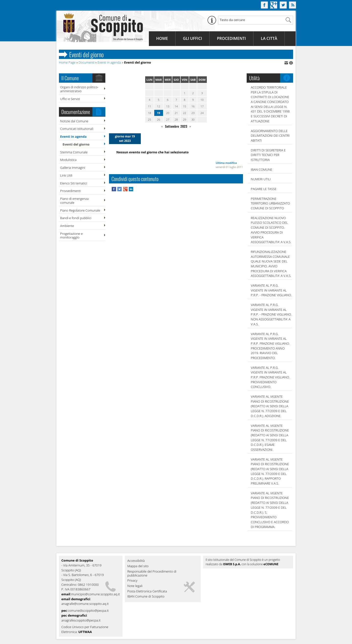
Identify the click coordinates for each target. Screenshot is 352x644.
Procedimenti (231, 38)
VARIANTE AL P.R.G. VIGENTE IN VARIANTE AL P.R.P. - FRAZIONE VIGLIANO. (271, 290)
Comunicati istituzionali (77, 129)
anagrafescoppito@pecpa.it (81, 620)
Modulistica (68, 160)
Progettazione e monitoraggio (71, 236)
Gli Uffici (192, 38)
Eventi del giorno (76, 144)
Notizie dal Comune (74, 121)
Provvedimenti (70, 191)
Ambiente (67, 226)
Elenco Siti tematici (74, 183)
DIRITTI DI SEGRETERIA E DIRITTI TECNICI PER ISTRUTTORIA (268, 155)
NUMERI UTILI (261, 179)
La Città (269, 38)
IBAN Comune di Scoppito (146, 597)
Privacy (132, 581)
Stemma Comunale (74, 152)
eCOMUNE (271, 564)
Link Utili (66, 175)
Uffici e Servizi (70, 99)
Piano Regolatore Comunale (80, 210)
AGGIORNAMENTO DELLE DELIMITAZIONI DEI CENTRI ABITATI (270, 136)
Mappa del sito (138, 566)
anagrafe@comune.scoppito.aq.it (85, 604)
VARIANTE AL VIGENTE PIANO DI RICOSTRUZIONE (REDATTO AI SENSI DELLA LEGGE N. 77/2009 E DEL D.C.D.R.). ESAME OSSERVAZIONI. (270, 438)
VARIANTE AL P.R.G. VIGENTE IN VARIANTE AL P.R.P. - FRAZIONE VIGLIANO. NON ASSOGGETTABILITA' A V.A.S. (271, 314)
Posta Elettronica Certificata (147, 591)
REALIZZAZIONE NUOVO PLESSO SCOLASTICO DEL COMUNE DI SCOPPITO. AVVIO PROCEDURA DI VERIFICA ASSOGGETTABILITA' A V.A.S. (271, 230)
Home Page (67, 62)
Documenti (86, 62)
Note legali (135, 586)
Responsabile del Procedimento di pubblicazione (152, 574)
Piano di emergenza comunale (74, 201)
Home (162, 38)
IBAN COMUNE (262, 169)
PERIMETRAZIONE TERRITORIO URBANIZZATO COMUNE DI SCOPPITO (270, 203)
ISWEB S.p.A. (232, 564)
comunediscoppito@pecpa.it (88, 610)
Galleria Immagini (73, 168)
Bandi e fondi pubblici (76, 218)
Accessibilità (136, 561)
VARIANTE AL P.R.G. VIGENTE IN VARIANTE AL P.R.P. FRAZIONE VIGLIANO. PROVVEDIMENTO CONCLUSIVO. (270, 377)
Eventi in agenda (109, 62)
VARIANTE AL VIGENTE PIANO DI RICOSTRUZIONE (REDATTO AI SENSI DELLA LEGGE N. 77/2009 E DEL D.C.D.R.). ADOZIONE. (270, 406)
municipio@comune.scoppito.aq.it (96, 594)
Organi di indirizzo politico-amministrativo (79, 89)
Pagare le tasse (264, 189)
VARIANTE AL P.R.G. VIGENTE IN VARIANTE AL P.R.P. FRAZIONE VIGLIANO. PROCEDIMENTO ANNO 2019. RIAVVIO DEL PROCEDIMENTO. (270, 346)
